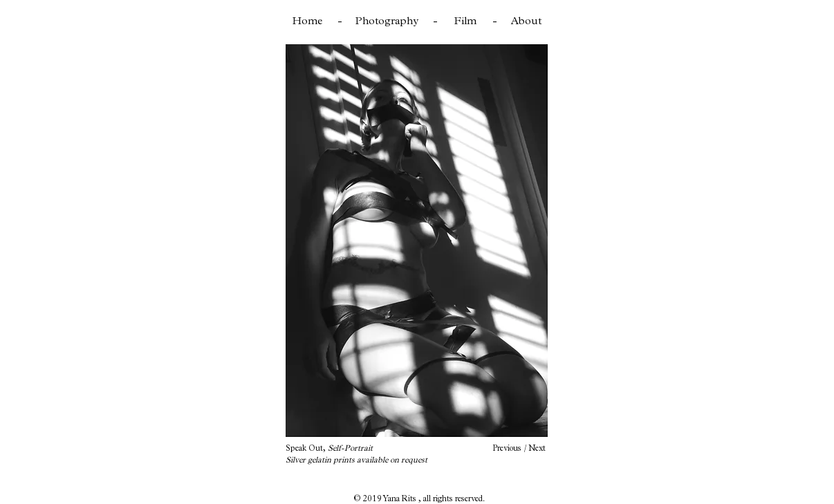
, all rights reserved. (452, 498)
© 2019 (368, 498)
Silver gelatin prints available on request (356, 460)
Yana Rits (400, 498)
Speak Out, (329, 448)
